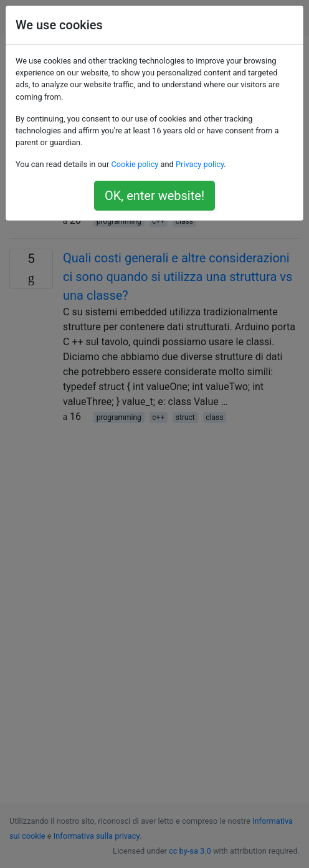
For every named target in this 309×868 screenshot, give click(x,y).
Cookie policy (135, 164)
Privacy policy (200, 164)
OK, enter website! (154, 196)
